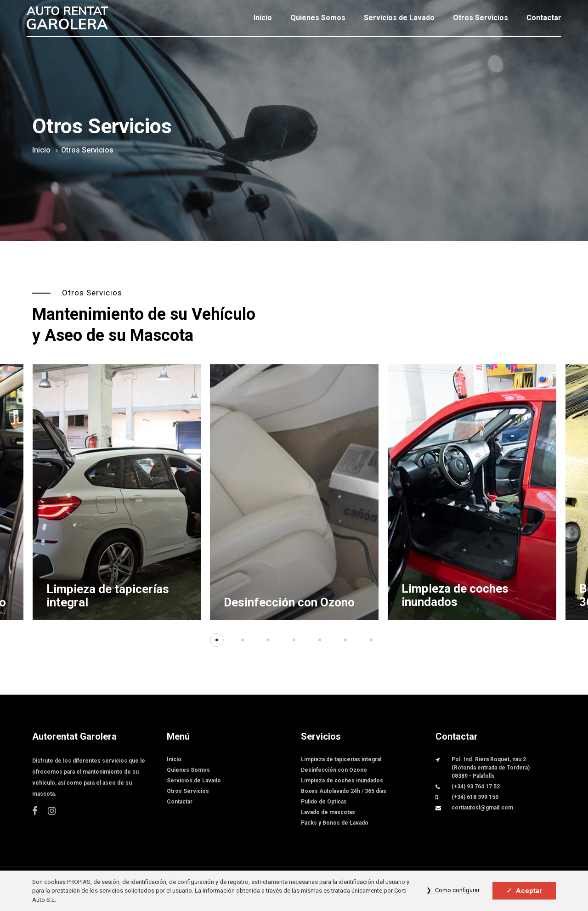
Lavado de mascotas (328, 812)
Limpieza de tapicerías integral (108, 596)
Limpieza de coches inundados (455, 595)
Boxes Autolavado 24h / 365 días (344, 791)
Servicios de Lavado (399, 18)
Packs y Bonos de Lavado (335, 823)
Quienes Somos (318, 18)
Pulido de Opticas (324, 802)
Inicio (263, 18)
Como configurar (457, 890)
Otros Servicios (481, 18)
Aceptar (529, 891)
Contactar (544, 18)
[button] (217, 640)
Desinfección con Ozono (289, 602)
